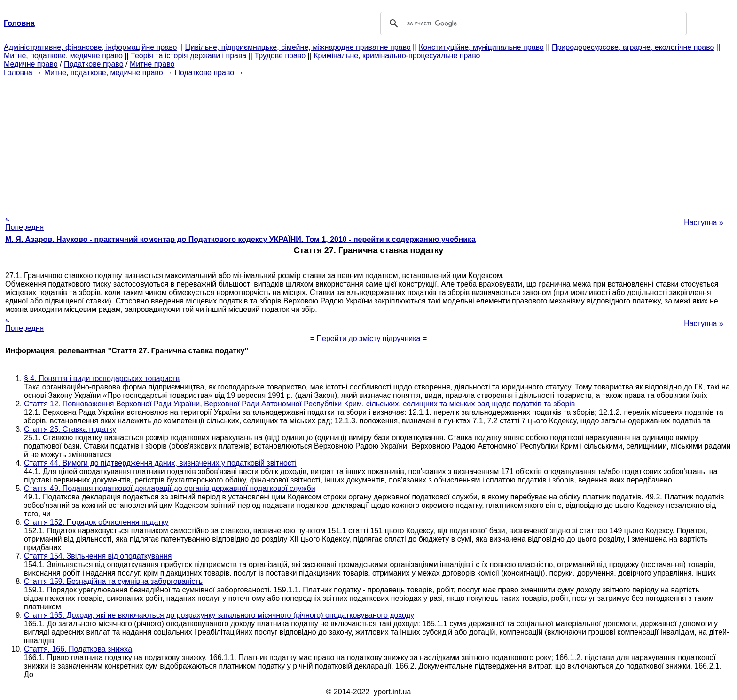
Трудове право (280, 56)
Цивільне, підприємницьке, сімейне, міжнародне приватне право (298, 47)
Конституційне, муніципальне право (481, 47)
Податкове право (94, 64)
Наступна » (704, 222)
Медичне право (31, 64)
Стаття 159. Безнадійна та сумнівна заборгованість (113, 581)
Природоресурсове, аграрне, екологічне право (633, 47)
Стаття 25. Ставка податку (70, 429)
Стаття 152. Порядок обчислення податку (96, 522)
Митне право (152, 64)
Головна (18, 73)
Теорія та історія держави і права (188, 56)
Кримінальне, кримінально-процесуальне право (397, 56)
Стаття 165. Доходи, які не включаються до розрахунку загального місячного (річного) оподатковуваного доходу (219, 615)
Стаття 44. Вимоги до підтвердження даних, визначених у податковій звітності (160, 463)
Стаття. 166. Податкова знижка (78, 649)
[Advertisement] (368, 143)
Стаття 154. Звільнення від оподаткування (98, 556)
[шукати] (532, 23)
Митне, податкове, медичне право (63, 56)
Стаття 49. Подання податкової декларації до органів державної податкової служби (170, 488)
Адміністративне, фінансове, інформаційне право (90, 47)
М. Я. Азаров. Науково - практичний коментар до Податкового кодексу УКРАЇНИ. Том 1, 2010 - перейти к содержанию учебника (240, 239)
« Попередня (24, 223)
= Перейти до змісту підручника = (369, 338)
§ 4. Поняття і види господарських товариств (102, 378)
